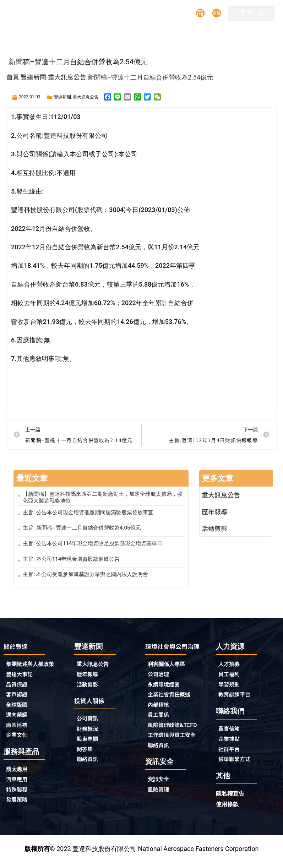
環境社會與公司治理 (174, 650)
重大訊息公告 (86, 97)
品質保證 (19, 686)
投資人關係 (92, 702)
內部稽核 (160, 715)
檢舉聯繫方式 (238, 763)
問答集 (86, 753)
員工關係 (160, 726)
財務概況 (91, 732)
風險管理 (160, 810)
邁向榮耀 (19, 718)
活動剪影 (214, 528)
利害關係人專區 (170, 672)
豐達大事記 (22, 676)
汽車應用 (21, 785)
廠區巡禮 (19, 729)
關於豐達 (18, 646)
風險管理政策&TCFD (167, 740)
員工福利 (231, 675)
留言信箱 (231, 731)
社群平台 (231, 753)
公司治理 (162, 683)
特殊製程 (19, 796)
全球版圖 (19, 707)
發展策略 (19, 806)
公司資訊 (91, 721)
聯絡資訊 (89, 764)
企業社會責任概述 (173, 704)
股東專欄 (91, 742)
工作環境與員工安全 (176, 754)
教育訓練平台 (238, 696)
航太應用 (21, 774)
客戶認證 (19, 697)
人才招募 (231, 664)
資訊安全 (160, 799)
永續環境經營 (167, 694)
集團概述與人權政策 (35, 665)
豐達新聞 (62, 97)
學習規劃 (231, 686)
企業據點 (231, 742)
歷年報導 (214, 511)
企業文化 (19, 739)
